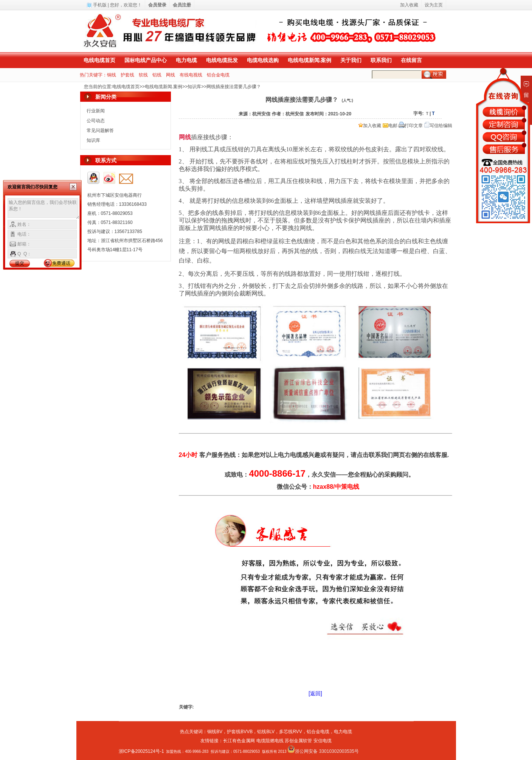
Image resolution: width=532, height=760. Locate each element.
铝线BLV (266, 732)
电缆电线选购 (263, 60)
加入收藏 (370, 126)
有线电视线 (191, 75)
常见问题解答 (100, 131)
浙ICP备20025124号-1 (141, 751)
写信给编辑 (438, 126)
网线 (171, 75)
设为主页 (434, 5)
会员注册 (182, 5)
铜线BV (215, 732)
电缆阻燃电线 (270, 741)
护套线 (127, 75)
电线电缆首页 (99, 60)
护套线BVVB (240, 732)
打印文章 (411, 126)
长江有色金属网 (239, 741)
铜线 (112, 75)
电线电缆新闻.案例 (310, 60)
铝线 (157, 75)
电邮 (390, 126)
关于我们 (351, 60)
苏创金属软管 (298, 741)
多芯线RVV (290, 732)
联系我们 (381, 60)
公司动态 (96, 121)
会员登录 (157, 5)
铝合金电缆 (218, 75)
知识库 (194, 87)
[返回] (315, 693)
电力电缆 (186, 60)
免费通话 (61, 263)
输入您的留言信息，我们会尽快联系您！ (44, 209)
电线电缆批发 (222, 60)
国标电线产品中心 (146, 60)
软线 (143, 75)
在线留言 (411, 60)
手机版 (100, 5)
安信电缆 (323, 741)
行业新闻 (96, 111)
